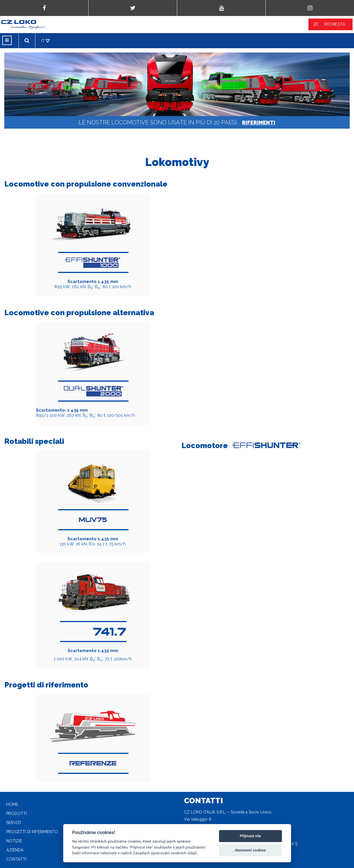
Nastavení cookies (250, 850)
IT (43, 41)
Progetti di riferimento (32, 832)
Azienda (15, 850)
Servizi (14, 823)
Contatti (16, 859)
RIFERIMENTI (259, 123)
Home (12, 804)
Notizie (14, 841)
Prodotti (17, 814)
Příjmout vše (250, 836)
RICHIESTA (335, 24)
